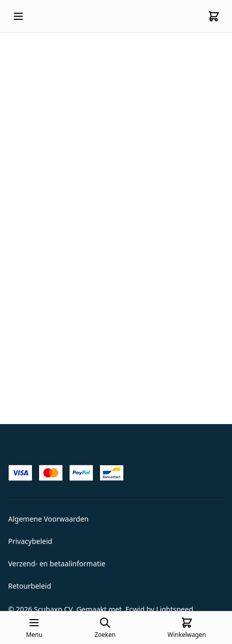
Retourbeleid (30, 586)
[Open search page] (105, 628)
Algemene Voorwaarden (48, 519)
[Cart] (214, 16)
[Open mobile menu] (18, 16)
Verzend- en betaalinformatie (57, 563)
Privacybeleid (30, 541)
